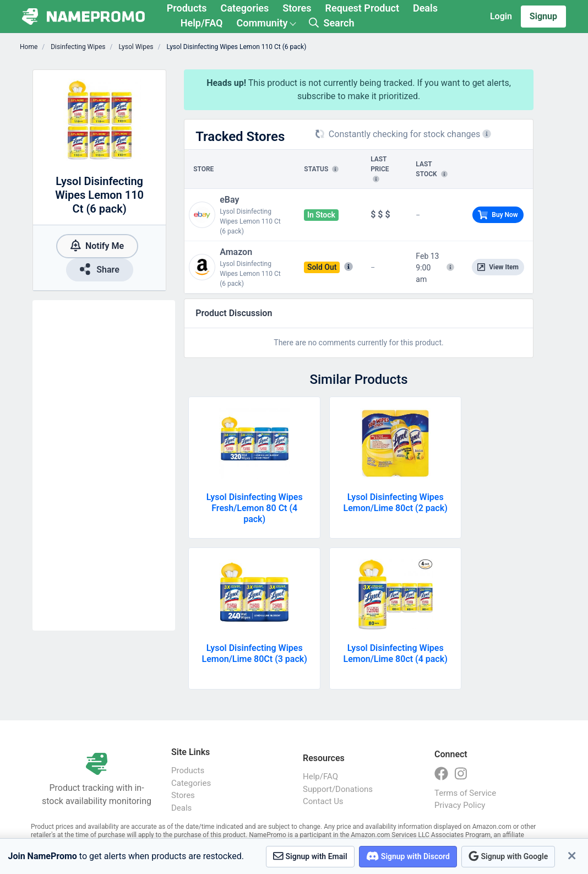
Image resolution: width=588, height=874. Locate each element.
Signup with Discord (408, 856)
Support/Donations (338, 789)
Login (501, 16)
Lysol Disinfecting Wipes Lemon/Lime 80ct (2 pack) (396, 503)
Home (29, 47)
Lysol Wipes (135, 47)
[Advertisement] (104, 465)
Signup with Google (508, 856)
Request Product (362, 8)
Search (331, 23)
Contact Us (323, 801)
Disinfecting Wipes (77, 47)
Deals (425, 8)
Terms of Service (465, 793)
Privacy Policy (460, 805)
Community (262, 23)
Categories (245, 8)
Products (187, 8)
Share (100, 269)
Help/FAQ (202, 23)
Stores (297, 8)
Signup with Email (310, 856)
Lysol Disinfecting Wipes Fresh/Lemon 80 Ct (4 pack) (255, 508)
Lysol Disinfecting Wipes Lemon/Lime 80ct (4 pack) (396, 653)
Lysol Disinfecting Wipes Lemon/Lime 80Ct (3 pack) (255, 653)
